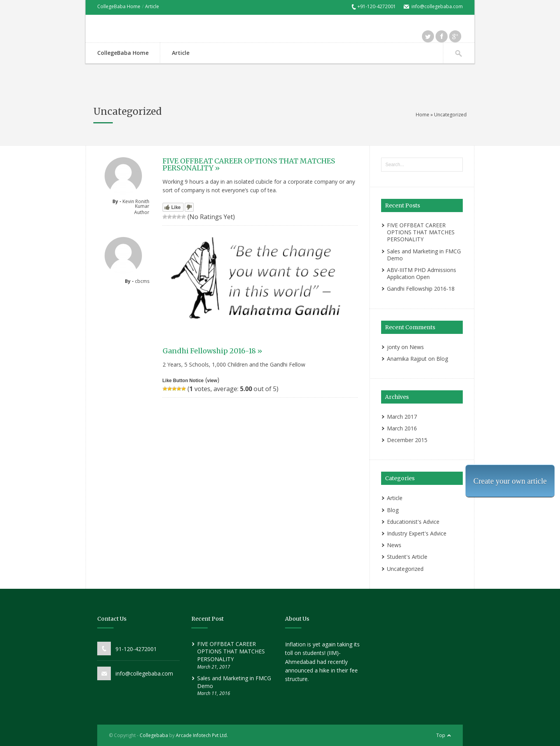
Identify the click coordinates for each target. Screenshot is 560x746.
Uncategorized (405, 569)
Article (152, 6)
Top (441, 735)
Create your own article (510, 481)
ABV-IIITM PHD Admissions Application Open (422, 273)
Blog (442, 359)
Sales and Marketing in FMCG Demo (424, 255)
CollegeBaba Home (119, 6)
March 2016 (402, 428)
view (212, 381)
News (417, 347)
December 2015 (407, 440)
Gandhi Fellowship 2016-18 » (212, 351)
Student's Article (407, 557)
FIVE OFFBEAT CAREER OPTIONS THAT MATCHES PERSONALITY (421, 232)
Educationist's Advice (413, 522)
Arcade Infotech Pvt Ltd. (202, 735)
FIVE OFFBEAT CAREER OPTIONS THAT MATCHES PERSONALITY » (249, 164)
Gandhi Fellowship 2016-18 (421, 289)
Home (423, 115)
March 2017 (402, 417)
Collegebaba (154, 735)
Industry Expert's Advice (417, 533)
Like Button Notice (183, 381)
